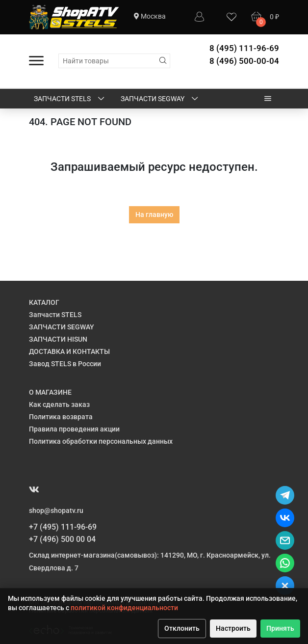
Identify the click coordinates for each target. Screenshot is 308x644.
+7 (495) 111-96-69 (63, 527)
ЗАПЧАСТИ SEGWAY (160, 99)
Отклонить (182, 628)
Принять (280, 628)
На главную (154, 215)
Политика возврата (61, 417)
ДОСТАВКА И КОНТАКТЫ (69, 351)
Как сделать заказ (59, 404)
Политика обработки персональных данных (101, 441)
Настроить (233, 628)
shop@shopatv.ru (56, 510)
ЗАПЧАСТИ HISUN (58, 339)
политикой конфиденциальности (124, 608)
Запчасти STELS (70, 99)
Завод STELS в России (65, 364)
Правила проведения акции (74, 429)
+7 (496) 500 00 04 (62, 539)
